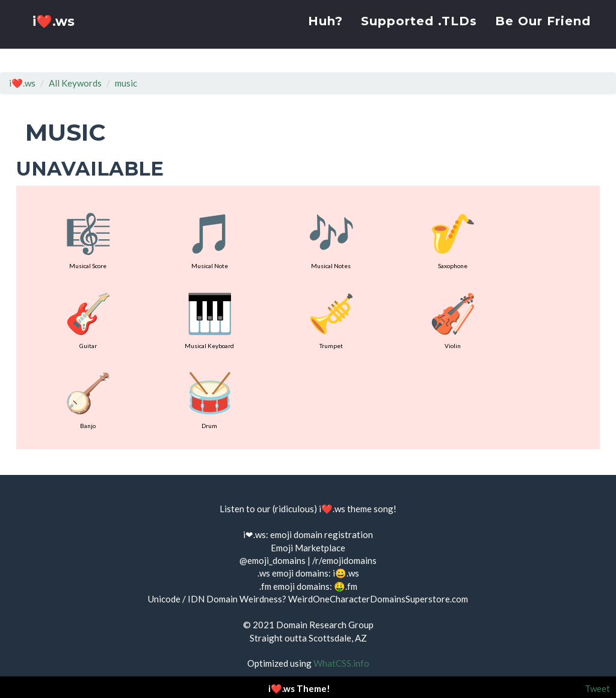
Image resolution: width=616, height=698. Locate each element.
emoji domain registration (322, 534)
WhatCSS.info (341, 663)
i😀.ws (346, 573)
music (126, 83)
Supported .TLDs (419, 33)
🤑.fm (346, 586)
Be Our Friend (543, 33)
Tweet (597, 688)
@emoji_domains (273, 560)
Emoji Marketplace (308, 548)
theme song (370, 509)
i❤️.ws (55, 36)
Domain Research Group (325, 625)
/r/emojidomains (344, 560)
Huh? (325, 33)
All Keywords (75, 83)
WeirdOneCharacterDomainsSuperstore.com (378, 599)
